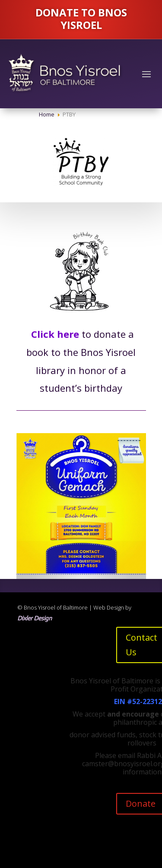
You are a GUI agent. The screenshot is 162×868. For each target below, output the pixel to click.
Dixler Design (35, 618)
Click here (55, 334)
